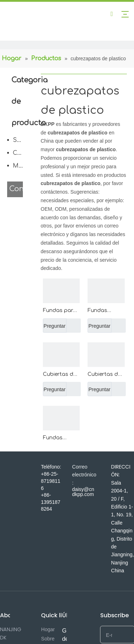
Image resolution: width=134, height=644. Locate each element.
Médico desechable (20, 166)
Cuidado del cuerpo (20, 153)
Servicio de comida (20, 140)
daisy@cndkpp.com (83, 492)
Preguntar (54, 326)
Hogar (48, 629)
